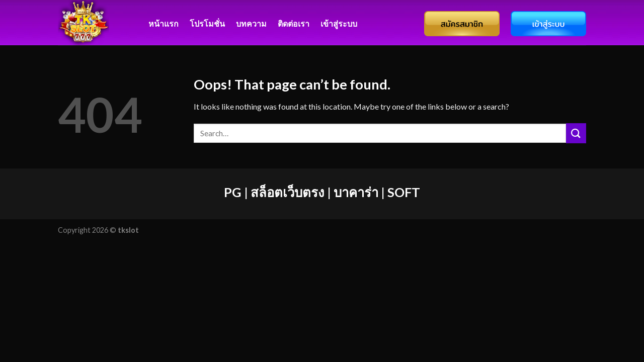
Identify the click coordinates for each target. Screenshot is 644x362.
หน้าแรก (164, 23)
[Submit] (576, 133)
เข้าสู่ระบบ (339, 23)
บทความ (251, 23)
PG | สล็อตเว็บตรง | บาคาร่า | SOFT (322, 192)
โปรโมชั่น (207, 23)
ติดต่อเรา (294, 23)
